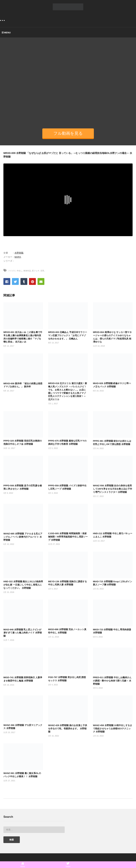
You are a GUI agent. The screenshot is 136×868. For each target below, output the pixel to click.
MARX (18, 257)
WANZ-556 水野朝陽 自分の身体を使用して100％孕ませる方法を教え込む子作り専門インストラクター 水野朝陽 (113, 489)
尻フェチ (36, 271)
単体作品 (27, 271)
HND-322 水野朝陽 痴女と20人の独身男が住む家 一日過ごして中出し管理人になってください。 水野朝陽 (23, 585)
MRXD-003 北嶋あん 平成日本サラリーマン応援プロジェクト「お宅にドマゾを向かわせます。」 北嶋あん (68, 335)
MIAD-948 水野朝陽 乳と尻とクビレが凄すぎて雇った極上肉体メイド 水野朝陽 (23, 633)
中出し (20, 271)
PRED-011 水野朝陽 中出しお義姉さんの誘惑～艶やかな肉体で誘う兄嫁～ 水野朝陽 (112, 681)
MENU (6, 33)
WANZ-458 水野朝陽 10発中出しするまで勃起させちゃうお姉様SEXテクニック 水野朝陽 (113, 729)
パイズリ (12, 271)
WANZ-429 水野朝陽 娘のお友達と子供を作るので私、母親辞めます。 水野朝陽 (68, 729)
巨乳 (42, 271)
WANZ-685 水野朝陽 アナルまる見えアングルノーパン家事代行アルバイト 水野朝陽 (23, 537)
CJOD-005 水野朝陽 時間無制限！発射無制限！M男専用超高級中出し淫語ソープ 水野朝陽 (68, 537)
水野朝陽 (19, 253)
